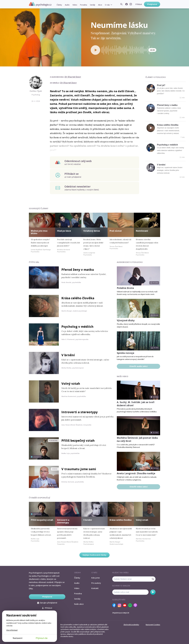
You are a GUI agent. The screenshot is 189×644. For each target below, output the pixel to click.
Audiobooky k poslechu (130, 262)
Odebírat (153, 592)
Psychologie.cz (40, 4)
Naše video (123, 376)
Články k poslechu (156, 77)
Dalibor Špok (36, 91)
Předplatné (152, 4)
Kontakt (95, 588)
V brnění (161, 165)
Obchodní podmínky (131, 625)
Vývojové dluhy (126, 320)
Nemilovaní (142, 231)
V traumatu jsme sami (79, 469)
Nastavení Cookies (153, 625)
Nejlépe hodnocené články (94, 555)
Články (59, 5)
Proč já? (161, 85)
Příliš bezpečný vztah (78, 440)
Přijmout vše (42, 638)
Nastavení (18, 638)
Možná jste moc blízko (39, 232)
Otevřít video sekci (139, 487)
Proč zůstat (116, 231)
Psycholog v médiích (167, 145)
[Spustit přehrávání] (95, 50)
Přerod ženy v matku (167, 105)
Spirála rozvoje (125, 353)
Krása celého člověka (168, 125)
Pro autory (96, 583)
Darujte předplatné (47, 603)
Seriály (93, 5)
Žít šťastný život (73, 77)
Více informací (12, 630)
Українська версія (121, 613)
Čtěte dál (34, 262)
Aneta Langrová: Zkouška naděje (136, 473)
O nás (107, 5)
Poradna (83, 5)
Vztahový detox (92, 231)
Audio (67, 5)
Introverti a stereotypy (80, 412)
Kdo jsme (96, 578)
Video (75, 5)
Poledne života (125, 288)
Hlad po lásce (64, 231)
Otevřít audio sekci (138, 366)
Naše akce (79, 604)
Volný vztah (71, 383)
